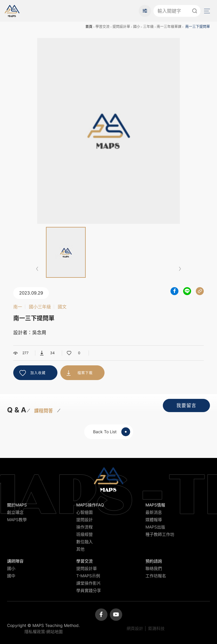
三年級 (148, 27)
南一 (18, 307)
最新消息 (154, 512)
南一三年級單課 (169, 27)
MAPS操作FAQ (90, 505)
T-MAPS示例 (88, 576)
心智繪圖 (85, 512)
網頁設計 (135, 628)
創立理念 (15, 512)
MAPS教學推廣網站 (12, 11)
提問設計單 (121, 27)
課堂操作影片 (89, 583)
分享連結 (200, 291)
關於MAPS (17, 505)
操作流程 (85, 527)
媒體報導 (154, 520)
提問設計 (85, 520)
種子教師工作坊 (160, 534)
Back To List (112, 432)
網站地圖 (54, 632)
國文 (62, 307)
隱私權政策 (35, 632)
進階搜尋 (145, 11)
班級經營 (85, 534)
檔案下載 (85, 373)
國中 (11, 576)
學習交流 (102, 27)
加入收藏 (38, 373)
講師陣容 (15, 561)
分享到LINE (187, 291)
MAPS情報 (155, 505)
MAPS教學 (17, 520)
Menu (206, 11)
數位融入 (85, 542)
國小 (137, 27)
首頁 (89, 27)
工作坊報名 (156, 576)
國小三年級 (40, 307)
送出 (195, 11)
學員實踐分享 (89, 590)
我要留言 (186, 405)
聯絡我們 (154, 568)
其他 (80, 549)
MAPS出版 (155, 527)
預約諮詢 (154, 561)
